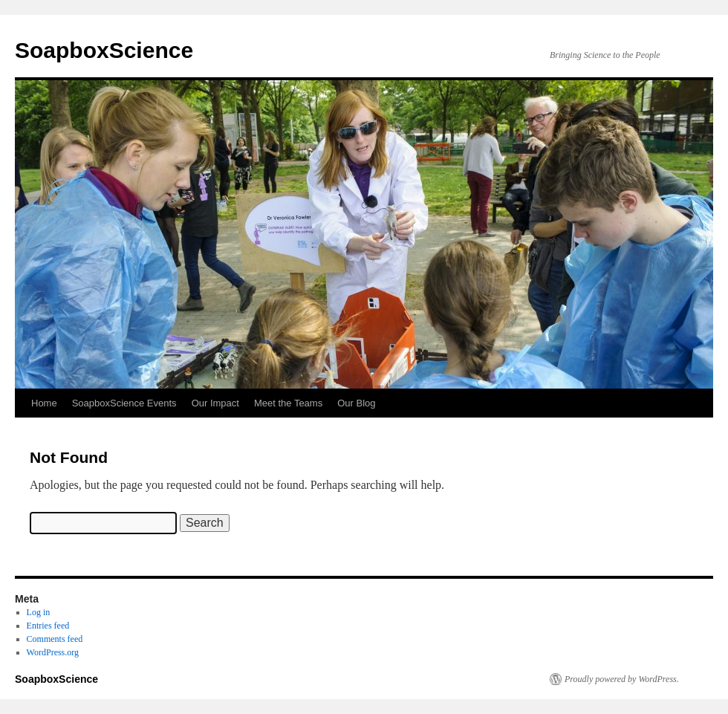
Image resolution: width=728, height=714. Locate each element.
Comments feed (55, 639)
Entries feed (48, 626)
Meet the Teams (288, 403)
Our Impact (215, 403)
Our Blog (356, 403)
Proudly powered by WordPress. (622, 679)
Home (44, 403)
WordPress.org (53, 652)
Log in (39, 612)
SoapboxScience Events (124, 403)
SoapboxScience (104, 50)
